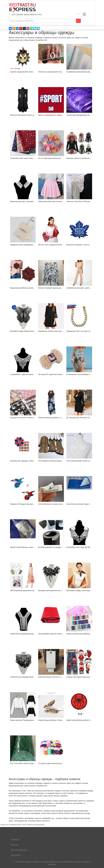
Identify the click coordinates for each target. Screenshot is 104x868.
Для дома (16, 855)
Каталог (15, 845)
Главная (15, 840)
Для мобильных (19, 850)
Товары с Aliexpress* (34, 862)
